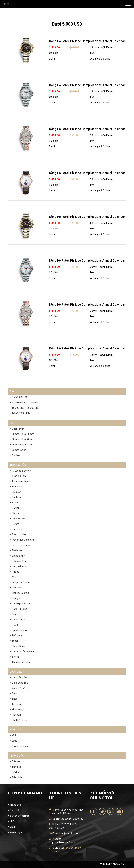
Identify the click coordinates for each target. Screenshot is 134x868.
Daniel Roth (18, 529)
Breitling (16, 497)
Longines (17, 588)
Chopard (16, 513)
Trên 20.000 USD (21, 413)
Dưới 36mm (18, 429)
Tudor (15, 641)
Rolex (15, 625)
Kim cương (18, 709)
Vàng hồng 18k (20, 677)
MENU (6, 4)
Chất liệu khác (19, 720)
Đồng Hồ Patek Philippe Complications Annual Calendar (87, 41)
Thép (15, 699)
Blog (12, 827)
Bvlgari (15, 503)
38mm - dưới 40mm (101, 47)
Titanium (17, 704)
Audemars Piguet (21, 481)
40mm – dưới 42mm (23, 445)
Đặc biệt (16, 455)
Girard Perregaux (21, 545)
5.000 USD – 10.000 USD (25, 403)
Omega (16, 598)
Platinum (17, 715)
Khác (13, 821)
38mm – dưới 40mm (23, 439)
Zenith (15, 657)
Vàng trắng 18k (20, 688)
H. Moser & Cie (20, 561)
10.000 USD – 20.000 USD (26, 408)
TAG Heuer (18, 635)
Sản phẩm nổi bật (19, 816)
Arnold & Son (19, 476)
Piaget (15, 614)
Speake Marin (19, 630)
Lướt (14, 741)
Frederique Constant (23, 540)
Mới (92, 53)
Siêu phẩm (18, 777)
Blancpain (17, 487)
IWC (14, 577)
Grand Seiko (18, 556)
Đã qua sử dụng (20, 746)
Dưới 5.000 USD (20, 397)
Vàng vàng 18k (20, 683)
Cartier (15, 508)
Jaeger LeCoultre (21, 582)
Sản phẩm (15, 810)
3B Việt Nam (120, 864)
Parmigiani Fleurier (22, 604)
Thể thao (17, 767)
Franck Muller (19, 534)
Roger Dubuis (19, 620)
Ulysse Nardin (19, 646)
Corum (15, 524)
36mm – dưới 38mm (23, 434)
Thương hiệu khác (21, 662)
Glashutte (17, 550)
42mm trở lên (19, 450)
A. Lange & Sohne (100, 59)
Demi (52, 59)
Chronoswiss (19, 519)
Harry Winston (19, 566)
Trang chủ (15, 805)
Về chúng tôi (17, 832)
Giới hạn (16, 772)
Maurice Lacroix (20, 593)
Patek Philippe (20, 609)
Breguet (16, 492)
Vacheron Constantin (23, 651)
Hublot (15, 572)
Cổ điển (53, 53)
